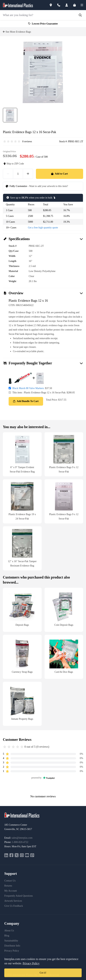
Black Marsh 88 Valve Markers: (28, 388)
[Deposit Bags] (22, 610)
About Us (9, 931)
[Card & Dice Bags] (64, 657)
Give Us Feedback (14, 906)
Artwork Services (13, 901)
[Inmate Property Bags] (22, 704)
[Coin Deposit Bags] (64, 610)
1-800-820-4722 (20, 842)
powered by (43, 778)
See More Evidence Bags (17, 32)
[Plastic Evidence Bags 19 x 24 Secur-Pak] (22, 501)
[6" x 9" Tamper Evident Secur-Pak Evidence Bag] (22, 454)
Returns (8, 886)
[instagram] (22, 856)
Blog (7, 936)
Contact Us (10, 881)
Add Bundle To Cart (26, 401)
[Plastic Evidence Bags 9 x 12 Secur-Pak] (64, 454)
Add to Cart (59, 174)
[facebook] (11, 856)
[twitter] (17, 856)
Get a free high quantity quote (43, 228)
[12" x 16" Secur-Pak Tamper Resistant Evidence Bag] (22, 548)
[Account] (69, 5)
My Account (11, 891)
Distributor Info (12, 946)
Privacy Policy (12, 951)
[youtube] (27, 856)
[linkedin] (6, 856)
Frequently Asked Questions (19, 896)
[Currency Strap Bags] (22, 657)
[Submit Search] (80, 15)
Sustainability (11, 941)
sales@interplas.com (22, 838)
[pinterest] (32, 856)
